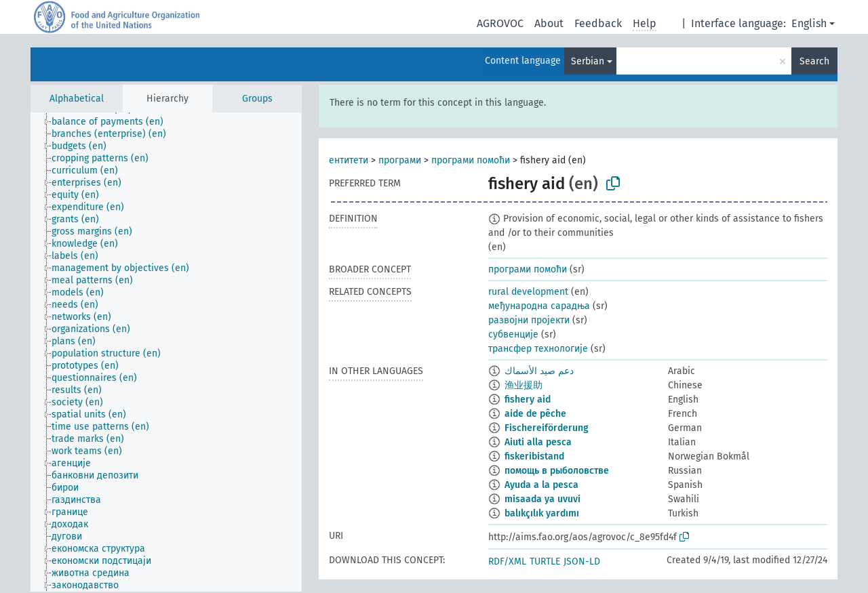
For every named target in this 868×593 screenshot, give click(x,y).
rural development (528, 292)
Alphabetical (77, 99)
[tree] (166, 352)
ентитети (349, 160)
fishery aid (528, 400)
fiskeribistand (534, 456)
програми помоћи (471, 160)
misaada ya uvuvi (542, 499)
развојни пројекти (529, 320)
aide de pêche (535, 414)
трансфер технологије (538, 349)
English (809, 23)
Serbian (588, 61)
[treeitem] (113, 122)
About (549, 23)
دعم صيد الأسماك (539, 371)
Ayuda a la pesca (541, 485)
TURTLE (545, 561)
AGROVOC (500, 23)
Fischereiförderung (547, 428)
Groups (257, 99)
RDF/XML (507, 561)
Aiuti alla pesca (538, 442)
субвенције (513, 334)
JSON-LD (582, 561)
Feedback (598, 23)
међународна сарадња (539, 306)
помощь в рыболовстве (557, 471)
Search (814, 61)
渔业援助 (524, 385)
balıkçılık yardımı (542, 513)
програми (400, 160)
